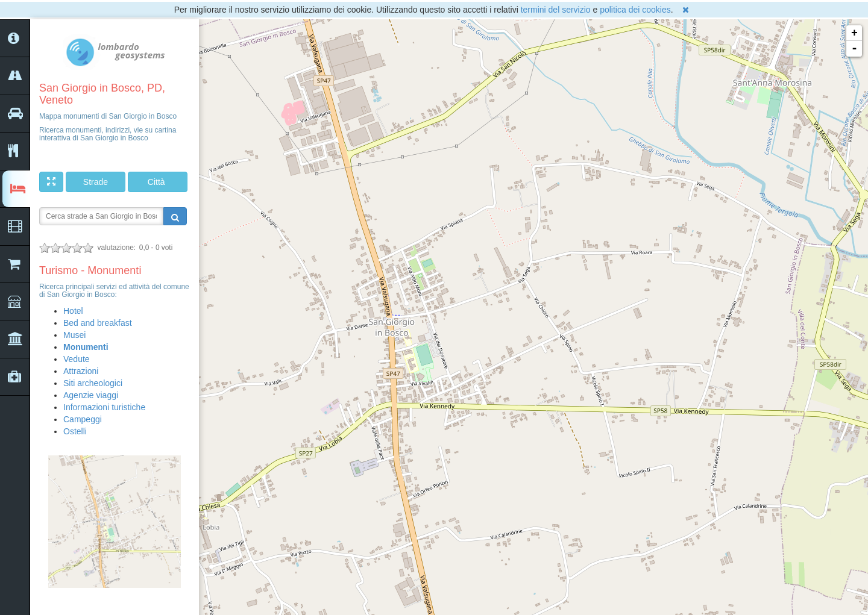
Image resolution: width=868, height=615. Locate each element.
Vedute (77, 359)
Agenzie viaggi (91, 395)
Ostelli (75, 431)
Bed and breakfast (98, 323)
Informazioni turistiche (104, 407)
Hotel (73, 311)
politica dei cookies (635, 10)
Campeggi (83, 419)
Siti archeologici (93, 383)
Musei (74, 335)
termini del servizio (556, 10)
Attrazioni (81, 371)
